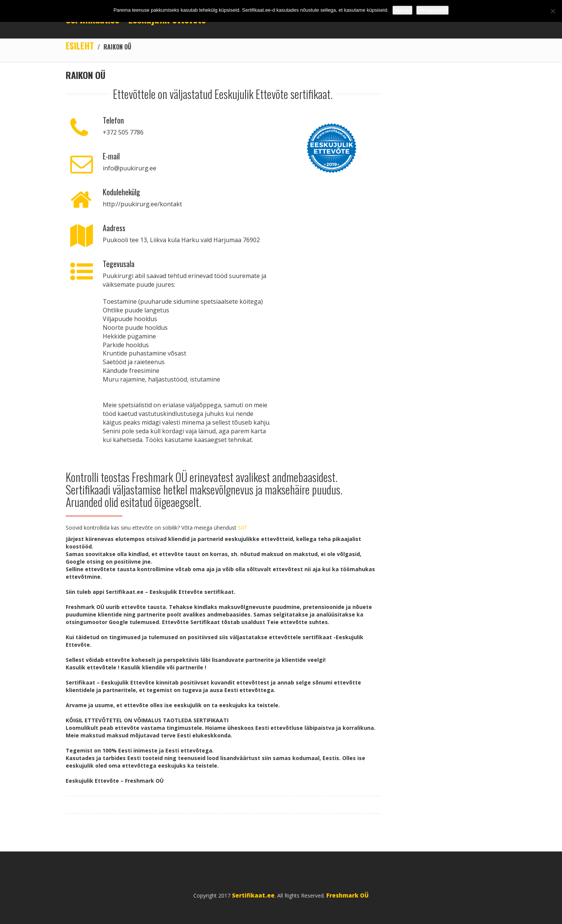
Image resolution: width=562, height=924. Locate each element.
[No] (553, 11)
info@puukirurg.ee (130, 168)
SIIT (243, 528)
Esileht (80, 45)
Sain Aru (402, 10)
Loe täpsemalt (432, 10)
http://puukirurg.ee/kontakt (142, 204)
